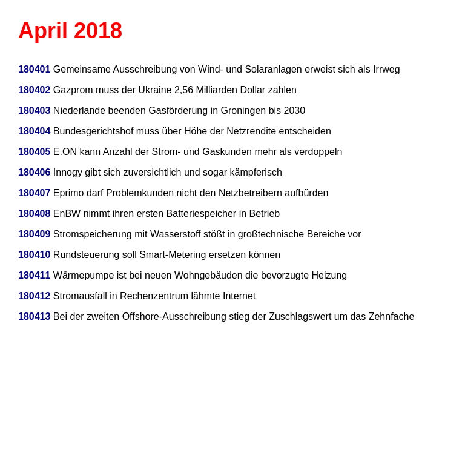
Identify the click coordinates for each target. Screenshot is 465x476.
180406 (34, 172)
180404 (34, 131)
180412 (34, 296)
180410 (34, 255)
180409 (34, 234)
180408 (34, 213)
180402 (34, 90)
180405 (34, 152)
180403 (34, 111)
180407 (34, 193)
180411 (34, 275)
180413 (34, 316)
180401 (34, 69)
